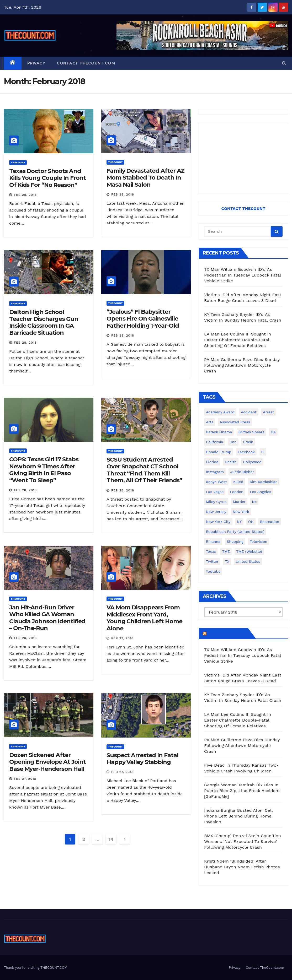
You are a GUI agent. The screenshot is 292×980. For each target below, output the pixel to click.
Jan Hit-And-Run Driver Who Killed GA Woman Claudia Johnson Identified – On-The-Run (47, 618)
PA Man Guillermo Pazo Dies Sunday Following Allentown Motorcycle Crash (242, 365)
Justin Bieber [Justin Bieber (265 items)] (242, 472)
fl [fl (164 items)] (263, 452)
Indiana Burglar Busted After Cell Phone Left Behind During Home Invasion (238, 816)
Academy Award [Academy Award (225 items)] (220, 412)
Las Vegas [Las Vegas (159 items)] (215, 492)
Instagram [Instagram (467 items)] (215, 472)
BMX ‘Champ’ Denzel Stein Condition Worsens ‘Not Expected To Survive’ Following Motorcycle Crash (243, 841)
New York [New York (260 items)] (241, 512)
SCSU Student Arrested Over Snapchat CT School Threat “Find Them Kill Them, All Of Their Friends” (144, 470)
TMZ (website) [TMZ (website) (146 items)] (249, 551)
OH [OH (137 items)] (251, 522)
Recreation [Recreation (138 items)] (270, 522)
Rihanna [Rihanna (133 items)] (213, 542)
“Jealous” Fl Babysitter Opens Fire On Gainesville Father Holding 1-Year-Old (143, 319)
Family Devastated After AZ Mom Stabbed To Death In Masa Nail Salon (145, 178)
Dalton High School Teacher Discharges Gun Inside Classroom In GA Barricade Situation (44, 322)
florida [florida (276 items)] (212, 462)
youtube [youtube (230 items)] (213, 571)
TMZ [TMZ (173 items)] (226, 551)
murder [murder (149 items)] (239, 502)
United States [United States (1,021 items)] (248, 561)
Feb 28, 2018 (25, 195)
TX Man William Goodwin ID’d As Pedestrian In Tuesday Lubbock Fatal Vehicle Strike (243, 275)
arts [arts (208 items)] (210, 422)
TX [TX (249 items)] (227, 561)
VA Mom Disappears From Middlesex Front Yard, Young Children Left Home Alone (144, 618)
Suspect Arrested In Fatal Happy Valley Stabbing (142, 759)
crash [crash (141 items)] (248, 442)
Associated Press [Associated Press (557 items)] (235, 422)
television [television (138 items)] (258, 542)
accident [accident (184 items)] (249, 412)
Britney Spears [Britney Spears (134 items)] (251, 432)
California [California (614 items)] (214, 442)
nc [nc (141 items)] (254, 502)
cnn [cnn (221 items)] (233, 442)
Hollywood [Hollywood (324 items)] (252, 462)
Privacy (36, 63)
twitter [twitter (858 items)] (212, 561)
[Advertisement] (243, 158)
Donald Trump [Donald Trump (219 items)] (219, 452)
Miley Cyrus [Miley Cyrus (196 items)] (216, 502)
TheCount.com (227, 633)
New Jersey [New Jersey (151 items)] (216, 512)
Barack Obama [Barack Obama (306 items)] (219, 432)
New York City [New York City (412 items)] (218, 522)
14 (111, 839)
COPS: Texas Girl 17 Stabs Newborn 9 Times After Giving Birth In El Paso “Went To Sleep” (44, 470)
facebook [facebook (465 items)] (246, 452)
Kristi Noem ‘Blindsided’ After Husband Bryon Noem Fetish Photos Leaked (242, 867)
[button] (284, 63)
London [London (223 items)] (237, 492)
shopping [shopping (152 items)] (235, 542)
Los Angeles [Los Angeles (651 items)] (260, 492)
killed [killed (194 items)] (238, 482)
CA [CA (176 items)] (273, 432)
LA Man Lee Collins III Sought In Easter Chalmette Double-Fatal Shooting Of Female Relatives (238, 340)
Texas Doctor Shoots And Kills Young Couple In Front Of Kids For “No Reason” (47, 178)
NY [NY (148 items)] (239, 522)
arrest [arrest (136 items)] (268, 412)
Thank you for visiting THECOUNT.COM (36, 968)
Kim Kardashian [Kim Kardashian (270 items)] (264, 482)
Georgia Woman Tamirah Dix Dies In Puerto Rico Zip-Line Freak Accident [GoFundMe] (242, 791)
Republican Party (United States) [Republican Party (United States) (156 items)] (235, 532)
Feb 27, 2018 (122, 638)
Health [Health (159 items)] (231, 462)
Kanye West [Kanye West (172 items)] (216, 482)
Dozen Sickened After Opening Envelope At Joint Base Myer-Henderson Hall (47, 762)
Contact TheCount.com (86, 63)
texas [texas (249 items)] (211, 551)
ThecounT (18, 162)
